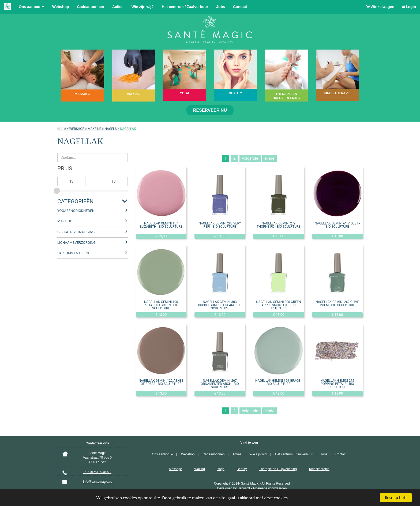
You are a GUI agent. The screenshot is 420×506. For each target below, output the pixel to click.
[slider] (57, 190)
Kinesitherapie (319, 469)
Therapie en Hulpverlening (278, 469)
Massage (176, 469)
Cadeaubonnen (91, 7)
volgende (250, 158)
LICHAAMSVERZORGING (76, 243)
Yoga (221, 469)
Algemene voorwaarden (270, 488)
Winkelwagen (380, 7)
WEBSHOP (77, 129)
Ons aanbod (31, 7)
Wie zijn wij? (143, 7)
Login (409, 7)
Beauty (242, 469)
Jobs (221, 7)
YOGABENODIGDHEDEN (76, 211)
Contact (240, 7)
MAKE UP (94, 129)
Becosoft (244, 488)
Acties (118, 7)
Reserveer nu (210, 110)
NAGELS (111, 129)
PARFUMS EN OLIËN (73, 253)
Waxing (200, 469)
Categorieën (75, 201)
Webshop (61, 7)
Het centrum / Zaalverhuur (185, 7)
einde (269, 158)
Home (62, 129)
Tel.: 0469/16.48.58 (97, 472)
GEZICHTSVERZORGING (76, 232)
